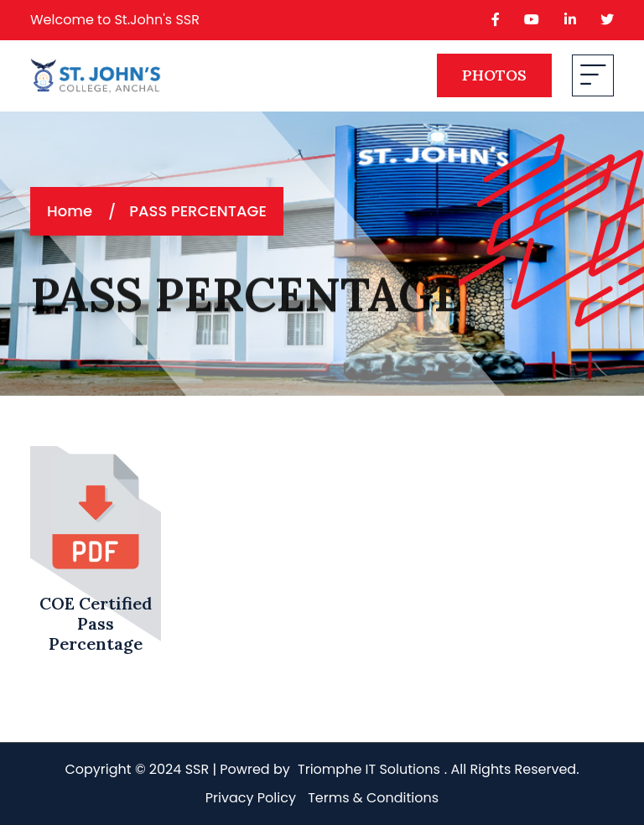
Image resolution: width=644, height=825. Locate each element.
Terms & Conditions (373, 798)
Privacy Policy (251, 798)
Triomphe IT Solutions (369, 769)
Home (70, 211)
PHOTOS (494, 75)
